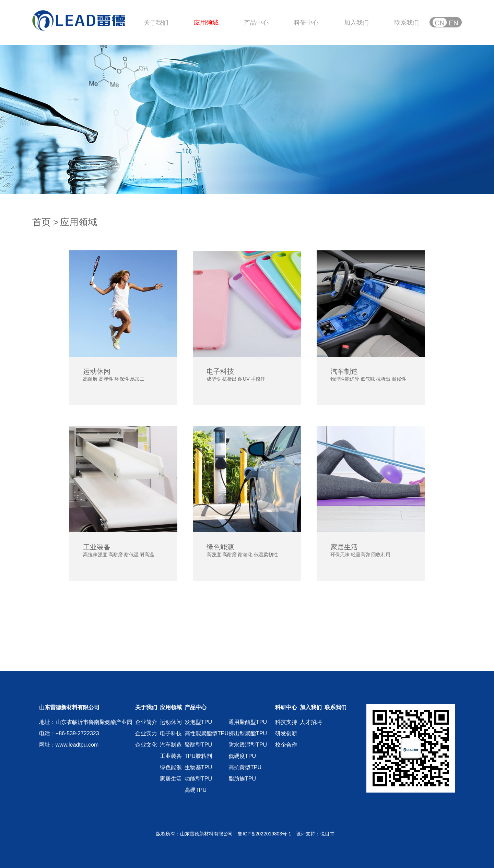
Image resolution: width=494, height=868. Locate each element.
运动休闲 (171, 722)
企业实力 (146, 733)
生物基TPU (198, 767)
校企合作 (286, 745)
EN (454, 23)
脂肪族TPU (242, 779)
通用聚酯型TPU (248, 722)
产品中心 (256, 23)
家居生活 (171, 779)
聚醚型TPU (198, 745)
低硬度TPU (242, 756)
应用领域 (206, 23)
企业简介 (146, 722)
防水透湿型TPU (248, 745)
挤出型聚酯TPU (248, 733)
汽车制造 (171, 745)
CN (440, 23)
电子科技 (171, 733)
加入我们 (356, 23)
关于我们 (156, 23)
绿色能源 (171, 767)
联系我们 (407, 23)
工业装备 (171, 756)
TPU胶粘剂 (198, 756)
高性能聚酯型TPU (207, 733)
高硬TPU (196, 790)
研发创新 (286, 733)
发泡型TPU (198, 722)
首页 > (45, 222)
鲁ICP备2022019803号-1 (264, 834)
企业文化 (146, 745)
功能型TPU (198, 779)
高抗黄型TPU (245, 767)
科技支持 (286, 722)
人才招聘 (311, 722)
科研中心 (306, 23)
